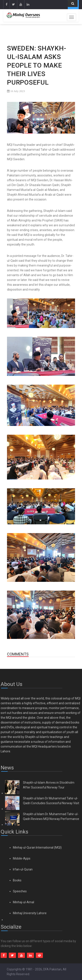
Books (17, 880)
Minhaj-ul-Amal (24, 902)
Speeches (20, 891)
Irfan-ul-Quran (23, 869)
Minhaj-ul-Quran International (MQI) (37, 847)
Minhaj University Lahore (30, 913)
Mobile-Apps (22, 858)
